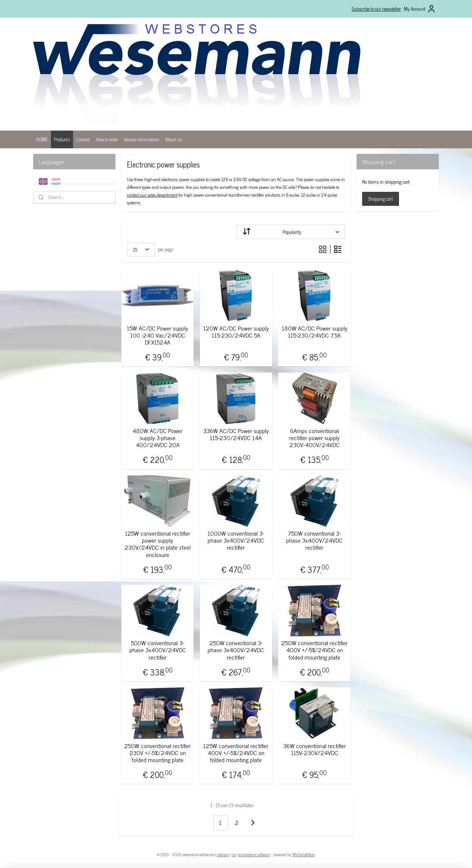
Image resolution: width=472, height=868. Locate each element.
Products (62, 139)
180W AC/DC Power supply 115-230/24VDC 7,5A (315, 332)
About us (173, 139)
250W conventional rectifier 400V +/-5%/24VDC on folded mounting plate (315, 650)
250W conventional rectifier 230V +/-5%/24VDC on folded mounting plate (157, 753)
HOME (42, 139)
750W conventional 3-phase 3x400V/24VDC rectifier (314, 540)
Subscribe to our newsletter (376, 9)
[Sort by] (291, 232)
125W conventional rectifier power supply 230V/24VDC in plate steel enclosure (158, 544)
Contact (83, 139)
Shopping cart (381, 199)
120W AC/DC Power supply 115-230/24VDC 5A (236, 332)
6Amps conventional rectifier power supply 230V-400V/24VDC (314, 438)
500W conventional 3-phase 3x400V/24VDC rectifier (158, 650)
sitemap (223, 854)
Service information (142, 139)
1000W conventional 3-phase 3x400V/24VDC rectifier (236, 540)
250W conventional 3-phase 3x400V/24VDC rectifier (236, 650)
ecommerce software (254, 854)
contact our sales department (152, 195)
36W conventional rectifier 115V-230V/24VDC (315, 749)
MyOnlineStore (304, 854)
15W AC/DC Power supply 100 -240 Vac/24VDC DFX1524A (157, 335)
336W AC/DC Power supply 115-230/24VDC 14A (236, 434)
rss (234, 854)
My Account (420, 9)
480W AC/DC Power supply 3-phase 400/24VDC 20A (157, 438)
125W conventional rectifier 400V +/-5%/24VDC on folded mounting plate (236, 753)
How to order (107, 139)
